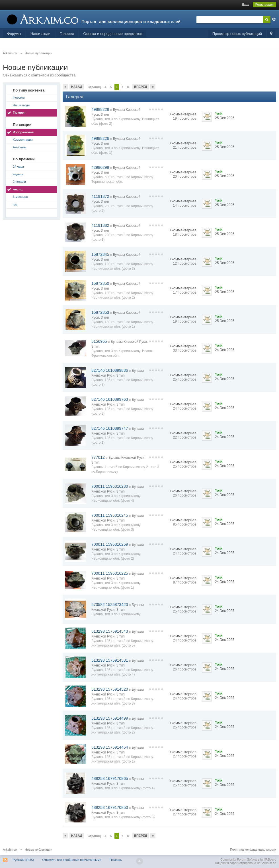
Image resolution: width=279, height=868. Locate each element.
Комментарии (23, 140)
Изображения (23, 132)
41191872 (100, 196)
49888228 (100, 109)
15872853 (100, 312)
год (15, 204)
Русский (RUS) (23, 860)
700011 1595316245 (110, 515)
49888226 (100, 138)
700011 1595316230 (110, 486)
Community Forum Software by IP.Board (248, 859)
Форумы (14, 34)
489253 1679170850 (110, 807)
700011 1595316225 (110, 573)
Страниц (94, 87)
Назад (77, 87)
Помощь (116, 860)
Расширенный (274, 19)
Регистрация (264, 5)
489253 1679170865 (110, 778)
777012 (98, 457)
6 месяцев (20, 197)
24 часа (18, 167)
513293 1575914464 (110, 747)
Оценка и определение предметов (113, 34)
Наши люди (40, 34)
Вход (246, 5)
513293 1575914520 (110, 689)
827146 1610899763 (110, 399)
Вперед (141, 87)
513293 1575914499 (110, 718)
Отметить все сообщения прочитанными (72, 860)
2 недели (19, 182)
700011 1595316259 (110, 544)
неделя (18, 174)
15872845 (100, 254)
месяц (18, 189)
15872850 (100, 283)
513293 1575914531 (110, 660)
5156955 (99, 341)
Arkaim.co (10, 850)
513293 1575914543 (110, 631)
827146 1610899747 (110, 428)
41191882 (100, 225)
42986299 (100, 167)
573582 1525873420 (110, 605)
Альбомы (20, 147)
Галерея (67, 34)
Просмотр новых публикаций (237, 34)
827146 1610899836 (110, 370)
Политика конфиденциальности (253, 850)
